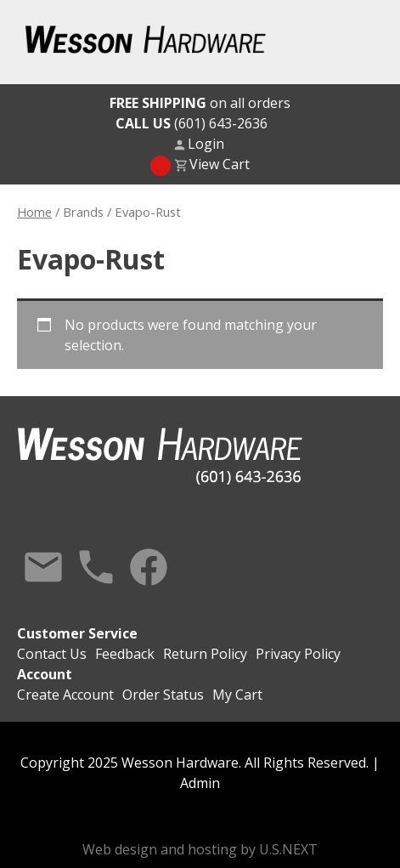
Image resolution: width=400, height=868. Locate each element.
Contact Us (43, 567)
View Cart (220, 164)
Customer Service (77, 633)
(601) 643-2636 (192, 123)
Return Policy (205, 654)
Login (206, 144)
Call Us (96, 567)
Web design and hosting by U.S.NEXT (200, 849)
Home (34, 212)
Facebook (149, 567)
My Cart (237, 695)
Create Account (65, 695)
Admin (200, 783)
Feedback (125, 654)
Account (45, 674)
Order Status (163, 695)
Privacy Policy (298, 654)
